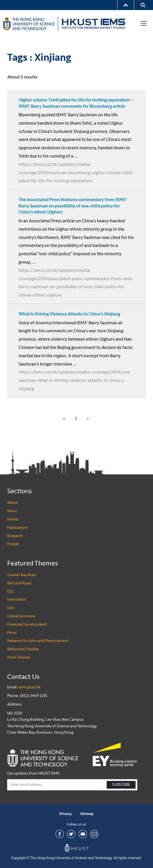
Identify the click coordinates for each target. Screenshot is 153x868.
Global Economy (21, 616)
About (13, 503)
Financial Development (27, 624)
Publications (18, 528)
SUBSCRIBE (121, 785)
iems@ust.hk (30, 687)
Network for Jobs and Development (38, 641)
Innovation (17, 599)
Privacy (66, 814)
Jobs (11, 608)
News (12, 511)
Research (15, 536)
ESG (10, 591)
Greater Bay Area (21, 575)
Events (13, 519)
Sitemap (87, 814)
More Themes (19, 657)
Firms (12, 633)
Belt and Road (19, 583)
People (13, 544)
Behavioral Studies (23, 649)
